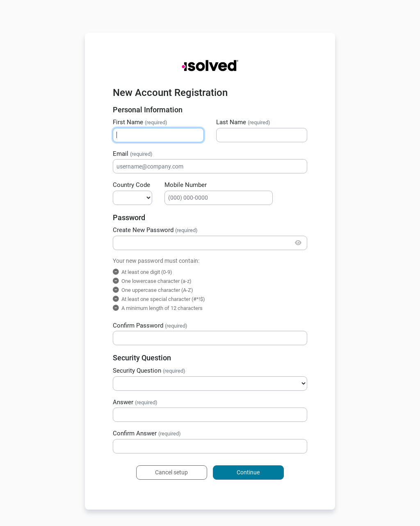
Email (133, 154)
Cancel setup (171, 472)
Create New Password (155, 230)
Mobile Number (186, 185)
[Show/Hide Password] (298, 243)
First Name (140, 122)
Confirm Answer (147, 433)
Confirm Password (150, 326)
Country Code (131, 185)
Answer (135, 402)
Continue (248, 472)
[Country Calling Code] (132, 198)
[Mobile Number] (219, 198)
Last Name (243, 122)
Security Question (149, 371)
